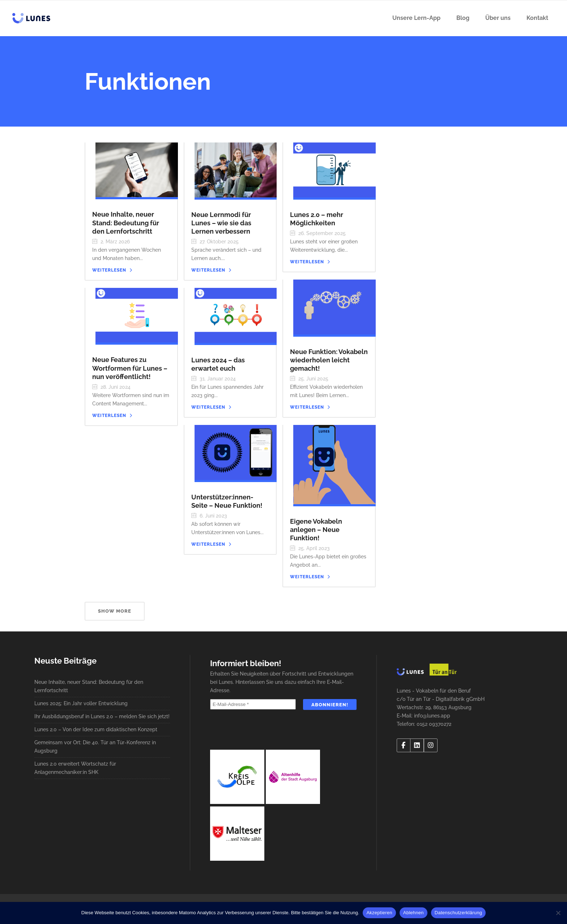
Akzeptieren (379, 913)
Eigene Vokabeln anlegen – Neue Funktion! (316, 530)
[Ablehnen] (558, 913)
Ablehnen (413, 913)
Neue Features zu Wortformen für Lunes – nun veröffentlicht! (130, 368)
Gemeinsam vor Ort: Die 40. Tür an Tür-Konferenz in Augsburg (95, 747)
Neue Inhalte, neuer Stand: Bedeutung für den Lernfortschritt (126, 223)
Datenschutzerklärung (458, 913)
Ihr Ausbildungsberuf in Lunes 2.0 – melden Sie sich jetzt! (102, 716)
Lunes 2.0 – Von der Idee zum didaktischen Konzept (96, 729)
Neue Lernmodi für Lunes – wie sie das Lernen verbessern (221, 223)
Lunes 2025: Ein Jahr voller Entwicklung (81, 703)
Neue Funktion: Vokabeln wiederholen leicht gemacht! (329, 360)
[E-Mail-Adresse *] (253, 704)
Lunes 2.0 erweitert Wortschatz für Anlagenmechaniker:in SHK (75, 768)
